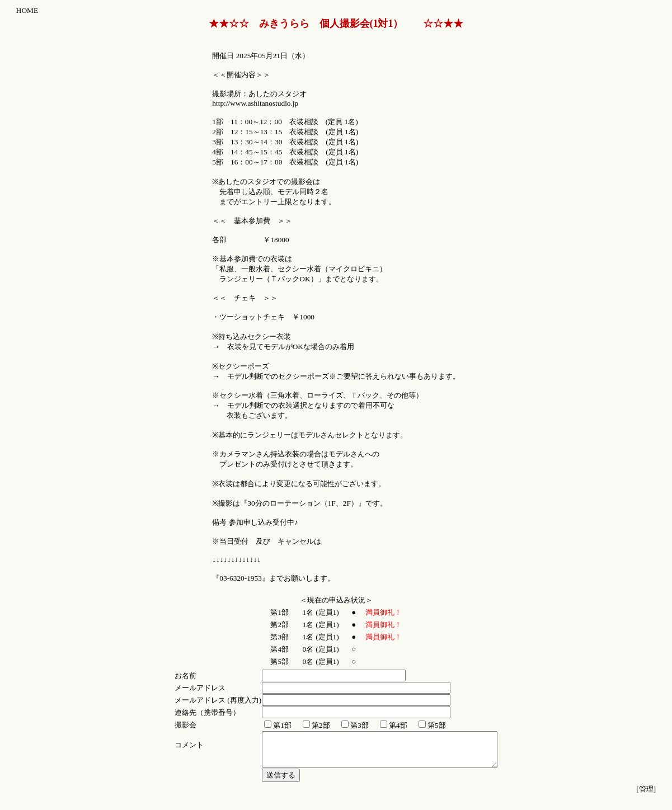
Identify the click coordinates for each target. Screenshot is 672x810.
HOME (27, 10)
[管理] (646, 796)
